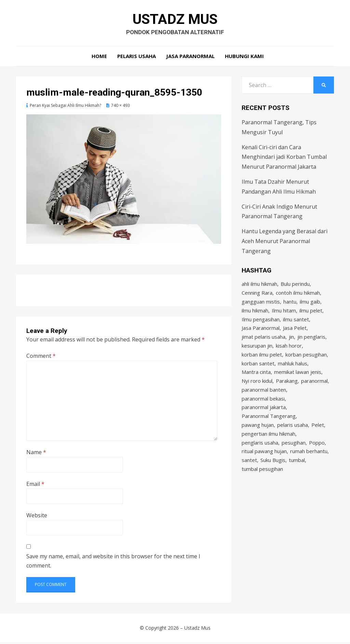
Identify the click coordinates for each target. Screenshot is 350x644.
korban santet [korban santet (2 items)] (258, 369)
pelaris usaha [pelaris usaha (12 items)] (293, 434)
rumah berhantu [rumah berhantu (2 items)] (309, 461)
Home (99, 58)
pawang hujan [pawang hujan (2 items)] (258, 434)
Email (35, 486)
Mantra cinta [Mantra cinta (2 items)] (256, 378)
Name (36, 454)
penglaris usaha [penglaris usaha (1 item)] (260, 452)
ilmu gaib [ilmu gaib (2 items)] (310, 305)
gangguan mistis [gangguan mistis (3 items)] (261, 305)
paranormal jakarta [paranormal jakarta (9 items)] (264, 415)
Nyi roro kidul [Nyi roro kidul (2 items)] (257, 388)
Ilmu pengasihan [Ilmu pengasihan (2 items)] (261, 323)
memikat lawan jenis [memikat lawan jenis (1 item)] (298, 378)
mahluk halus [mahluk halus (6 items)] (293, 369)
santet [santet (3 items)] (249, 471)
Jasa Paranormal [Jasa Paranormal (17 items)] (261, 332)
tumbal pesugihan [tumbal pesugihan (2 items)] (262, 480)
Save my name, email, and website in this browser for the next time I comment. (113, 563)
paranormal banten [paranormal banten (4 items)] (264, 397)
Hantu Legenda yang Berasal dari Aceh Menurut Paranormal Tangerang (285, 243)
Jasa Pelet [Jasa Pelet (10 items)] (295, 332)
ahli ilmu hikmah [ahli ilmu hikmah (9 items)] (259, 286)
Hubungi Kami (244, 58)
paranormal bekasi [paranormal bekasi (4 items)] (263, 406)
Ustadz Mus (175, 20)
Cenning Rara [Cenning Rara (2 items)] (257, 295)
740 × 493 (120, 107)
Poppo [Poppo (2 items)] (317, 452)
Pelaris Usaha (137, 58)
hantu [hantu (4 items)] (290, 305)
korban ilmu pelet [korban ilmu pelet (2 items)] (262, 360)
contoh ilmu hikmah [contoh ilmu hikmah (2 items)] (298, 295)
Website (37, 517)
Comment (41, 358)
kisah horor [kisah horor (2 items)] (289, 351)
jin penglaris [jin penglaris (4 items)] (311, 341)
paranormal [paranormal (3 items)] (314, 388)
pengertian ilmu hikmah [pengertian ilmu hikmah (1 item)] (268, 443)
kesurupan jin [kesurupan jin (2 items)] (257, 351)
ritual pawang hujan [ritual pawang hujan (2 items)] (264, 461)
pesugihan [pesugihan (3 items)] (294, 452)
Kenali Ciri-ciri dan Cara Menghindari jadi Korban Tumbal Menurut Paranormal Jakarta (284, 159)
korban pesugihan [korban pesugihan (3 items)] (306, 360)
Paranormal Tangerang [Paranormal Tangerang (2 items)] (269, 424)
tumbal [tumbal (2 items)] (297, 471)
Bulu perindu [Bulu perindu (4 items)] (295, 286)
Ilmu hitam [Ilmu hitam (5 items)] (284, 314)
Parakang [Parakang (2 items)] (287, 388)
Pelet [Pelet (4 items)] (318, 434)
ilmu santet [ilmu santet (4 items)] (296, 323)
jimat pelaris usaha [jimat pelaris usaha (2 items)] (264, 341)
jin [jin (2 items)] (291, 341)
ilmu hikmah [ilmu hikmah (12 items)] (255, 314)
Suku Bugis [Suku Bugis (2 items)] (273, 471)
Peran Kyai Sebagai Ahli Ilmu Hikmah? (65, 107)
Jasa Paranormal (190, 58)
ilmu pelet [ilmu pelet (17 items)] (311, 314)
